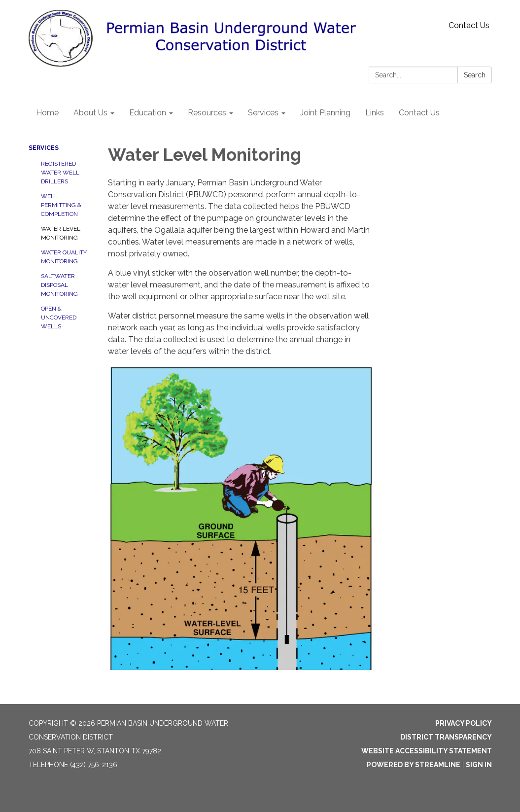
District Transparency (446, 737)
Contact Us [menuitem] (419, 113)
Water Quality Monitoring (64, 257)
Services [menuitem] (263, 113)
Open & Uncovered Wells (59, 318)
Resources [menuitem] (207, 113)
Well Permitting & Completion (61, 205)
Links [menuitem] (375, 113)
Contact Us (469, 25)
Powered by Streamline (414, 765)
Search (475, 75)
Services (44, 148)
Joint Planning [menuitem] (325, 113)
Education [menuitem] (148, 113)
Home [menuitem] (47, 113)
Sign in (479, 765)
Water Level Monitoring (61, 233)
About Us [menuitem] (90, 113)
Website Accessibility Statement (427, 751)
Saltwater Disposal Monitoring (59, 285)
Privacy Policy (464, 723)
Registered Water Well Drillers (60, 173)
